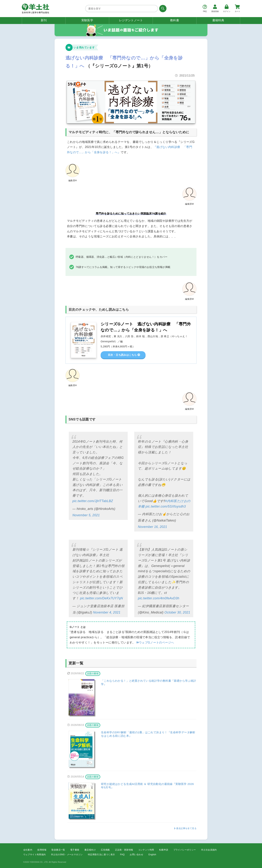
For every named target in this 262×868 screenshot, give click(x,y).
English (152, 855)
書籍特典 (218, 20)
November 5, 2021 (86, 515)
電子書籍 (75, 850)
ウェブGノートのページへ (155, 643)
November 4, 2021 (107, 612)
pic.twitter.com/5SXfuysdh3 (166, 506)
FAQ (122, 855)
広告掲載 (105, 850)
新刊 (44, 20)
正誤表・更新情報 (124, 850)
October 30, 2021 (177, 612)
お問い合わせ (136, 855)
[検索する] (162, 9)
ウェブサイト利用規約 (35, 855)
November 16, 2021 (153, 527)
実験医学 (87, 20)
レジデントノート (131, 20)
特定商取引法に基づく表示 (101, 855)
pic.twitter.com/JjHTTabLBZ (93, 501)
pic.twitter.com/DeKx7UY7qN (101, 598)
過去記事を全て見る (186, 828)
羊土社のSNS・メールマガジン (67, 855)
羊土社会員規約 (209, 850)
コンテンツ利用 (146, 850)
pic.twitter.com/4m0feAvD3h (159, 598)
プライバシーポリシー (185, 850)
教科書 (175, 20)
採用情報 (42, 850)
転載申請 (164, 850)
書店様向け (90, 850)
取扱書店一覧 (58, 850)
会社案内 (28, 850)
